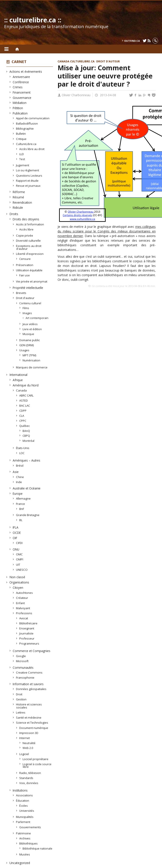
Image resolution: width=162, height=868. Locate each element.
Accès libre (26, 229)
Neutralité (29, 743)
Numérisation (32, 360)
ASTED (24, 400)
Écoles (24, 806)
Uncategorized (20, 863)
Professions (24, 613)
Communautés (23, 668)
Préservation (25, 265)
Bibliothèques (29, 843)
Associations (25, 795)
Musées (25, 854)
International (18, 375)
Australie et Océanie (27, 488)
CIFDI (19, 543)
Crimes (18, 87)
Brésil (20, 466)
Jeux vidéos (30, 324)
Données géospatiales (31, 689)
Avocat (24, 618)
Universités (27, 811)
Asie (16, 472)
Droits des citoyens (26, 219)
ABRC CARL (26, 395)
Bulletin (21, 134)
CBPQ (26, 436)
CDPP (23, 411)
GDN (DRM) (27, 345)
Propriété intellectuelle (28, 288)
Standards (26, 778)
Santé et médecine (29, 718)
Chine (20, 477)
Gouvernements (30, 827)
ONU (16, 549)
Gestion (21, 699)
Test (22, 159)
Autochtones (25, 593)
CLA (22, 416)
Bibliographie (25, 129)
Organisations (19, 582)
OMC (19, 554)
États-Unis (23, 448)
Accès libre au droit (32, 149)
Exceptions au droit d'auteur (29, 247)
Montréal (29, 441)
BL (21, 520)
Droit (19, 694)
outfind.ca (132, 41)
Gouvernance (22, 98)
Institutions (20, 790)
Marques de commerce (32, 367)
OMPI (20, 559)
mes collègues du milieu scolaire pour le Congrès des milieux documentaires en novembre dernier (107, 231)
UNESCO (22, 570)
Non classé (17, 577)
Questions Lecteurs (29, 176)
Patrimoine (24, 833)
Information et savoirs (28, 684)
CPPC (23, 421)
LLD (22, 154)
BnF (22, 509)
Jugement (23, 165)
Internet (25, 738)
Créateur (22, 598)
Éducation (23, 801)
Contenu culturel (30, 303)
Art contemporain (37, 318)
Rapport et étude (27, 181)
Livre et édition (32, 329)
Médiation (20, 103)
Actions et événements (26, 72)
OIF (15, 538)
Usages (24, 350)
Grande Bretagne (28, 515)
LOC (22, 453)
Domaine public (30, 340)
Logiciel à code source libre (37, 766)
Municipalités (25, 817)
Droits (14, 214)
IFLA (16, 527)
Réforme (19, 192)
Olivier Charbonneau (76, 95)
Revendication (22, 202)
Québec (25, 426)
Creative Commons (29, 672)
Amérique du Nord (26, 385)
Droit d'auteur (25, 298)
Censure (25, 259)
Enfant (20, 603)
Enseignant (27, 628)
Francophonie (25, 678)
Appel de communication (33, 118)
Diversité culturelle (28, 241)
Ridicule (18, 207)
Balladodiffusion (27, 123)
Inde (19, 482)
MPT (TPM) (29, 355)
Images (27, 313)
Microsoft (22, 661)
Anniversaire (21, 77)
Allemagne (23, 498)
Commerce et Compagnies (32, 651)
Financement (22, 92)
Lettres (21, 712)
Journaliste (26, 633)
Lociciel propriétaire (36, 759)
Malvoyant (23, 608)
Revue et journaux (28, 186)
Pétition (18, 108)
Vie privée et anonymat (32, 281)
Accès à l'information (30, 224)
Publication (20, 113)
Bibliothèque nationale (38, 848)
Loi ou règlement (28, 170)
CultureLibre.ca (26, 144)
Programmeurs (29, 643)
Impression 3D (29, 733)
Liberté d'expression (30, 254)
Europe (18, 494)
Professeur (27, 638)
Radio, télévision (30, 773)
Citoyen (18, 588)
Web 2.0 (28, 748)
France (21, 504)
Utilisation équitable (29, 270)
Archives (25, 838)
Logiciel (24, 754)
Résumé (18, 197)
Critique (21, 139)
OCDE (17, 533)
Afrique (18, 380)
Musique (28, 334)
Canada (21, 390)
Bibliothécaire (28, 623)
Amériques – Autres (27, 460)
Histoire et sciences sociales (29, 706)
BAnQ (26, 431)
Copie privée (25, 236)
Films (26, 308)
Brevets (21, 293)
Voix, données (29, 783)
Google (21, 656)
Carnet (19, 62)
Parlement (23, 822)
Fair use (25, 275)
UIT (18, 565)
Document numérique (34, 728)
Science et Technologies (32, 723)
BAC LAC (25, 406)
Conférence (21, 82)
